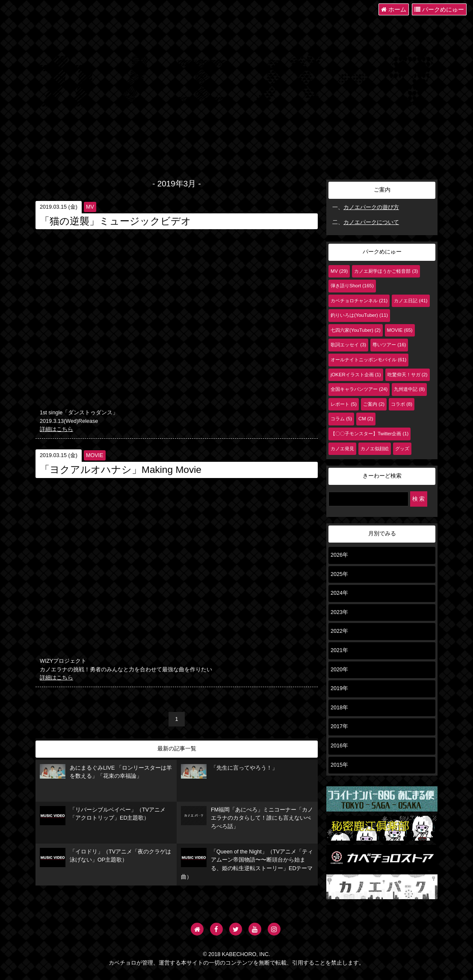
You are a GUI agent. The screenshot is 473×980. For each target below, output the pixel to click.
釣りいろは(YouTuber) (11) (359, 315)
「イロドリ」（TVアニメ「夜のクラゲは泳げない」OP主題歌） (105, 857)
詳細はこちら (56, 429)
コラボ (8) (402, 404)
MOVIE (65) (400, 330)
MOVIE (95, 455)
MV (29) (339, 271)
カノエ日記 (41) (411, 301)
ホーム (394, 9)
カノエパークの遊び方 (371, 207)
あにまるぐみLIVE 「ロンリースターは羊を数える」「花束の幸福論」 (106, 772)
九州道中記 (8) (409, 389)
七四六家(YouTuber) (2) (356, 330)
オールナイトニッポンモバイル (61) (368, 360)
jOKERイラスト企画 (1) (356, 375)
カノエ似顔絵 (375, 449)
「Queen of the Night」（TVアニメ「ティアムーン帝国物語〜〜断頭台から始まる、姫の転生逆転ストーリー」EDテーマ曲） (247, 864)
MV (90, 207)
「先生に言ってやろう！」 (229, 771)
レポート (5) (344, 404)
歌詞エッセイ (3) (348, 345)
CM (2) (366, 419)
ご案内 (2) (374, 404)
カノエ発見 (342, 449)
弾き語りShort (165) (352, 286)
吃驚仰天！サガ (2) (408, 375)
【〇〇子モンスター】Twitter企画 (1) (370, 434)
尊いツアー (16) (389, 345)
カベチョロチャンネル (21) (359, 301)
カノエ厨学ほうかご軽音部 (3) (386, 271)
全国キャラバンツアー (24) (359, 389)
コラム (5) (341, 419)
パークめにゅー (439, 9)
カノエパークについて (371, 222)
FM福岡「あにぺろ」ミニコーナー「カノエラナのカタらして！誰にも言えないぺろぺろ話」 (247, 818)
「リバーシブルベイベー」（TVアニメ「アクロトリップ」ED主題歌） (103, 816)
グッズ (402, 449)
